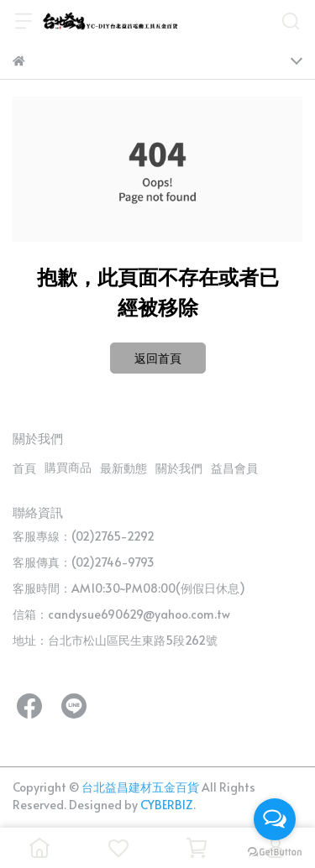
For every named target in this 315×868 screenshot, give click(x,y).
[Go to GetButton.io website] (275, 851)
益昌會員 (234, 468)
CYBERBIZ (167, 805)
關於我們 (179, 468)
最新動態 (123, 468)
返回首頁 (158, 358)
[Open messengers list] (275, 819)
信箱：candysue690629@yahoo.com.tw (121, 614)
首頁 (24, 468)
